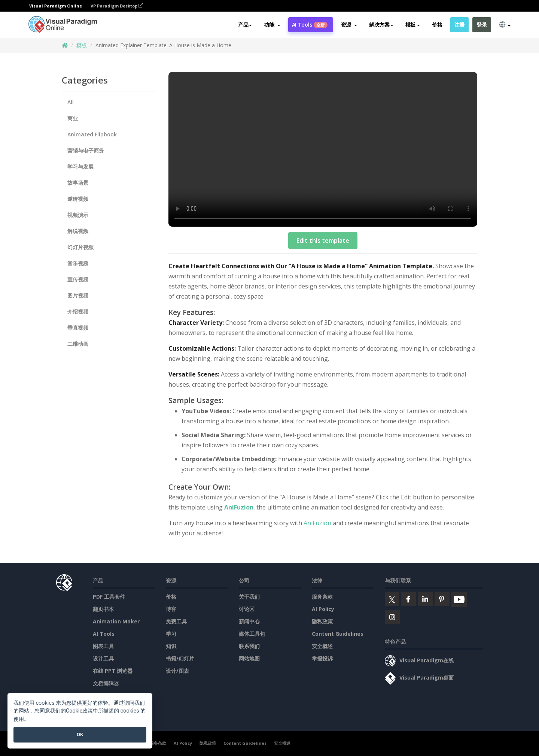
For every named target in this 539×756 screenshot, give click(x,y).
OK (80, 734)
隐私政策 (322, 621)
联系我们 (249, 646)
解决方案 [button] (381, 25)
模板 (82, 45)
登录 (482, 25)
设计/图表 (177, 671)
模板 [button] (413, 25)
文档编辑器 (106, 683)
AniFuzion (239, 507)
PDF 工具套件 (109, 597)
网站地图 (249, 658)
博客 (171, 609)
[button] (272, 25)
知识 (171, 646)
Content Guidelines (338, 634)
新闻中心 (249, 621)
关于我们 (249, 597)
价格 (437, 25)
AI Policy (323, 609)
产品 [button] (245, 25)
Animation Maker (116, 621)
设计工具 (103, 658)
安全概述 (322, 646)
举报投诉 (322, 658)
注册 (459, 25)
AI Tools (310, 25)
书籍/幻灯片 (180, 658)
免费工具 (176, 621)
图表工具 (103, 646)
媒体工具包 (252, 634)
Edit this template (323, 241)
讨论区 (247, 609)
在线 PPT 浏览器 (113, 671)
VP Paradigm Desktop (117, 6)
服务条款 (322, 597)
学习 (171, 634)
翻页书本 (103, 609)
